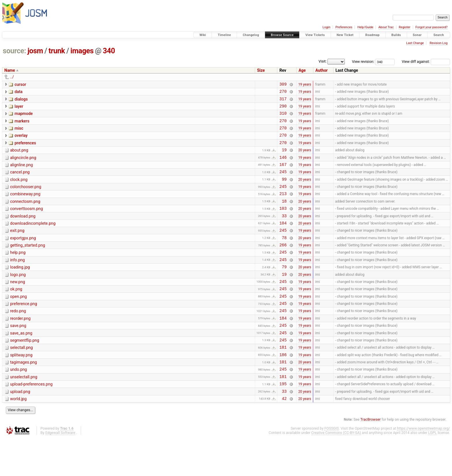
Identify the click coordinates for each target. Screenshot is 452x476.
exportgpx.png (23, 256)
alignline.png (21, 174)
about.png (19, 158)
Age (302, 70)
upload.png (20, 428)
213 (283, 207)
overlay (21, 141)
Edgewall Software (60, 471)
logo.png (18, 297)
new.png (18, 305)
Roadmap (372, 35)
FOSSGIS (332, 466)
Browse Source (282, 35)
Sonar (417, 35)
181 (283, 379)
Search (439, 35)
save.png (18, 354)
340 (109, 51)
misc (19, 133)
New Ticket (345, 35)
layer (19, 109)
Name (10, 70)
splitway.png (21, 387)
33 (284, 232)
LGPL (432, 471)
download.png (23, 232)
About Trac (386, 27)
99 (284, 191)
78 (284, 257)
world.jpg (18, 436)
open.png (18, 322)
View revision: (363, 62)
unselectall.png (24, 411)
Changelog (251, 35)
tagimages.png (23, 395)
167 (283, 175)
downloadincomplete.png (33, 240)
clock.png (19, 191)
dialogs (21, 101)
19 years (305, 85)
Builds (396, 35)
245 (283, 183)
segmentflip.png (25, 371)
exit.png (17, 248)
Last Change (415, 43)
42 (284, 436)
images (82, 51)
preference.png (24, 330)
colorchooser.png (26, 199)
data (18, 92)
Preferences (344, 27)
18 (284, 216)
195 (283, 420)
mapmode (23, 117)
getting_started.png (28, 264)
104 (283, 240)
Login (326, 27)
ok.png (16, 313)
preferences (25, 150)
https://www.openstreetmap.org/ (423, 466)
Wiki (203, 35)
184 (283, 346)
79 (284, 289)
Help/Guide (365, 27)
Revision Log (438, 43)
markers (22, 125)
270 (283, 93)
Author (322, 70)
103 (283, 224)
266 (283, 265)
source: (15, 51)
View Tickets (315, 35)
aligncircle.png (23, 166)
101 (283, 395)
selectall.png (21, 379)
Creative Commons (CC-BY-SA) (336, 471)
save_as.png (21, 362)
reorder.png (20, 346)
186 (283, 387)
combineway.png (25, 207)
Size (261, 70)
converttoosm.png (27, 223)
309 (283, 85)
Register (404, 27)
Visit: (323, 61)
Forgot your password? (432, 27)
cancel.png (20, 182)
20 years (305, 158)
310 (283, 117)
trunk (57, 51)
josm (35, 51)
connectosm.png (25, 215)
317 (283, 101)
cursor (20, 84)
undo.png (18, 403)
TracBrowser (371, 457)
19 (284, 158)
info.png (17, 281)
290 (283, 109)
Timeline (224, 35)
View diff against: (426, 62)
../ (12, 77)
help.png (18, 272)
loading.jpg (20, 289)
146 (283, 167)
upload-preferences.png (31, 420)
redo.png (18, 338)
